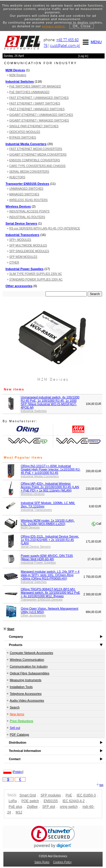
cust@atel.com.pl (65, 45)
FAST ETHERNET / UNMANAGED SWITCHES (39, 98)
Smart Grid (28, 795)
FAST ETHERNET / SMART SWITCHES (35, 103)
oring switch (69, 807)
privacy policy (53, 26)
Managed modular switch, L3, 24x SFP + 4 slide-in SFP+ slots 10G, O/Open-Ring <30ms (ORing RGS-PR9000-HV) (50, 575)
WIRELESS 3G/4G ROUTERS (29, 200)
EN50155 (51, 801)
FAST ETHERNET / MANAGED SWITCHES (37, 109)
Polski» (18, 772)
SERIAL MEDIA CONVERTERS (29, 172)
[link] (53, 837)
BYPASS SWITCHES (23, 138)
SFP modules (51, 795)
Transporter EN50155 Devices (27, 184)
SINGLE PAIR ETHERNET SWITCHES (34, 126)
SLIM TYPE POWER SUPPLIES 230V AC (36, 274)
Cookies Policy (62, 862)
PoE (69, 795)
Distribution (18, 742)
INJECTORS (17, 177)
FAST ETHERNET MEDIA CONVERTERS (36, 149)
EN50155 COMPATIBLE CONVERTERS (35, 160)
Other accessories (19, 286)
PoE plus (15, 807)
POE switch (30, 801)
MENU (91, 42)
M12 (19, 812)
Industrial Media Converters (26, 144)
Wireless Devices (18, 206)
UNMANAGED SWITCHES (26, 189)
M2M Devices (15, 70)
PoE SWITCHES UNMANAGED (29, 92)
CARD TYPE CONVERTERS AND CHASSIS (37, 166)
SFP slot (49, 807)
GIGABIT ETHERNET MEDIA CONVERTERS (38, 155)
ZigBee (32, 807)
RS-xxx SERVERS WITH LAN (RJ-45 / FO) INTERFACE (45, 228)
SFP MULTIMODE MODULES (28, 245)
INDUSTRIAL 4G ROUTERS (27, 217)
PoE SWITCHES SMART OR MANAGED (35, 86)
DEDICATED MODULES (25, 132)
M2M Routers (18, 75)
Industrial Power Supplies (24, 269)
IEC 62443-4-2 (73, 801)
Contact (15, 759)
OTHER (14, 263)
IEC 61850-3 (86, 795)
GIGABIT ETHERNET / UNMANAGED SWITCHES (41, 115)
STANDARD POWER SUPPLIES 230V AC (36, 280)
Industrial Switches (20, 81)
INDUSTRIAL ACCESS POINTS (29, 211)
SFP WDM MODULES (23, 257)
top (101, 785)
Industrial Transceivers (22, 235)
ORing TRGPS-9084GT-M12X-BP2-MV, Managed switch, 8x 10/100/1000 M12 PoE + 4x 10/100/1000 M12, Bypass (50, 593)
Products (16, 645)
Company (16, 637)
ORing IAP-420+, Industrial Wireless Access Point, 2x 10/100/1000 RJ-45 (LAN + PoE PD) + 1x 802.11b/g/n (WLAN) (50, 487)
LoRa (13, 801)
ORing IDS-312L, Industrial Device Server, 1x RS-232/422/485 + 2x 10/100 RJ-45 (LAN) (50, 540)
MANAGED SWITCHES (24, 194)
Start (11, 629)
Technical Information (25, 751)
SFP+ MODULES (20, 240)
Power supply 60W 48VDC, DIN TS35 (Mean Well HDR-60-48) (47, 557)
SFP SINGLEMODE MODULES (29, 251)
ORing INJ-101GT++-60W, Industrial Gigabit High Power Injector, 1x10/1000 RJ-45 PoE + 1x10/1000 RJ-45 (50, 469)
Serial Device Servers (21, 223)
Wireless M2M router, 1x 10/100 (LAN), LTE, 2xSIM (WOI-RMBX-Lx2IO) (47, 522)
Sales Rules (42, 862)
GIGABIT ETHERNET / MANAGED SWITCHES (39, 121)
